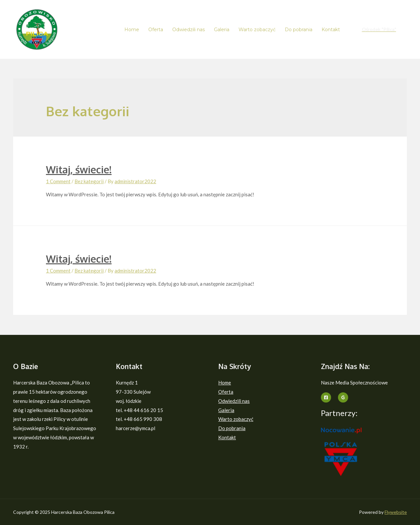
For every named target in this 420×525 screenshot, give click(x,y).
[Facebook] (326, 397)
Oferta (156, 30)
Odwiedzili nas (189, 30)
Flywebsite (396, 512)
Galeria (222, 30)
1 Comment (58, 181)
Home (132, 30)
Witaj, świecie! (79, 169)
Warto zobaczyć (257, 30)
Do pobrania (299, 30)
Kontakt (331, 30)
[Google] (343, 397)
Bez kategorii (89, 181)
